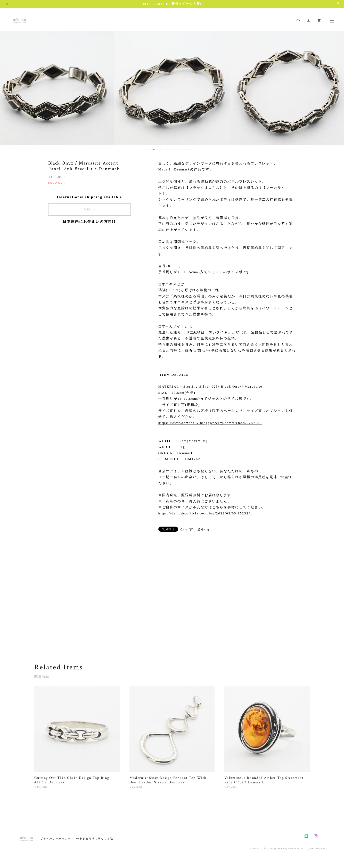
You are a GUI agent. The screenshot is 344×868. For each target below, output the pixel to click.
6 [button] (167, 149)
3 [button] (157, 149)
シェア (187, 530)
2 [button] (154, 149)
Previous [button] (8, 87)
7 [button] (171, 149)
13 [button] (191, 149)
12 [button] (187, 149)
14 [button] (194, 149)
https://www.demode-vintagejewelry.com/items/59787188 (210, 423)
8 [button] (174, 149)
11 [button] (184, 149)
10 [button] (181, 149)
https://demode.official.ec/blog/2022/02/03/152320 (205, 513)
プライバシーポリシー (56, 839)
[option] (172, 87)
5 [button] (164, 149)
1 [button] (151, 149)
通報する (204, 530)
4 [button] (161, 149)
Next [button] (336, 87)
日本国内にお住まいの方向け (89, 222)
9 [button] (177, 149)
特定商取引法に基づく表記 (95, 839)
